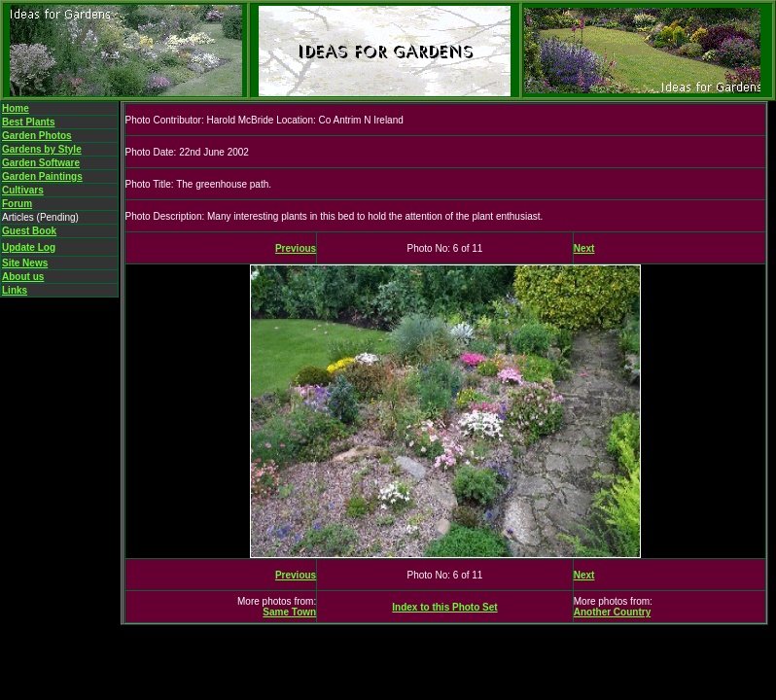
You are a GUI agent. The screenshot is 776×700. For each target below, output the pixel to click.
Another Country (612, 612)
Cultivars (23, 190)
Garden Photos (37, 136)
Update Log (29, 247)
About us (23, 277)
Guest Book (29, 231)
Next (584, 248)
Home (16, 108)
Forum (17, 204)
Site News (25, 263)
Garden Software (41, 163)
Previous (296, 248)
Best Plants (28, 122)
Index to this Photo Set (444, 607)
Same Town (289, 612)
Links (15, 290)
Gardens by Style (42, 149)
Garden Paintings (42, 176)
